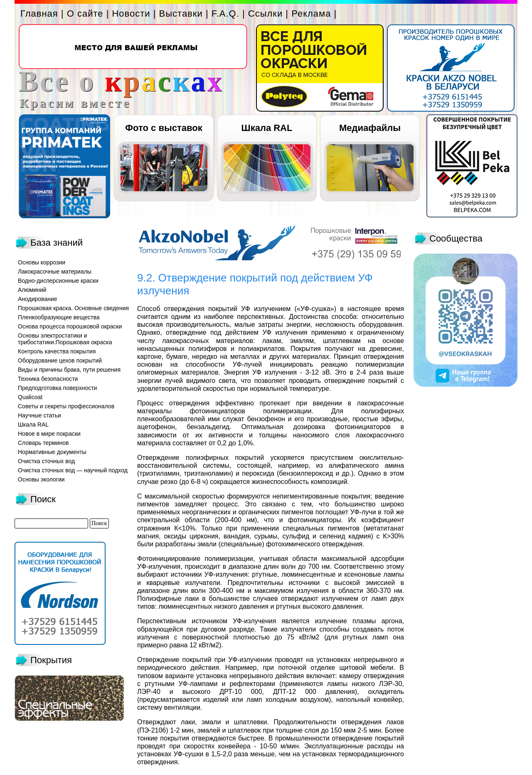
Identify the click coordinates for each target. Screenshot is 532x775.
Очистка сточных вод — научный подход (73, 470)
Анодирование (38, 299)
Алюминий (32, 290)
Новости (131, 14)
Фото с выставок (164, 128)
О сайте (85, 14)
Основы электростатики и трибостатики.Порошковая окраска (65, 339)
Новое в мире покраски (49, 434)
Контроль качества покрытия (57, 351)
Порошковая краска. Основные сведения (73, 308)
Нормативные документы (52, 452)
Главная (39, 14)
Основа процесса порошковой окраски (70, 326)
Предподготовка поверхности (57, 388)
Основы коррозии (42, 262)
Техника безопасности (48, 379)
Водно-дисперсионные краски (58, 281)
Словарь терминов (43, 443)
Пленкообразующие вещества (59, 317)
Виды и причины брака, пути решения (69, 370)
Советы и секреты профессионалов (66, 406)
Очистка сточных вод (46, 461)
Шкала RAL (267, 128)
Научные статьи (39, 415)
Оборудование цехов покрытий (60, 360)
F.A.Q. (225, 14)
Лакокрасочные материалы (55, 271)
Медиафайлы (370, 128)
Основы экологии (41, 479)
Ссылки (265, 14)
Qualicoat (30, 397)
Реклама (311, 14)
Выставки (181, 14)
